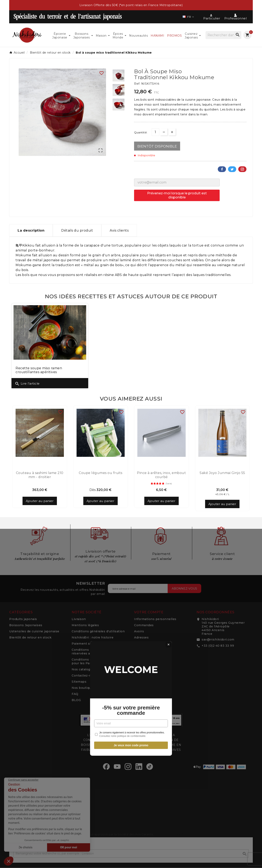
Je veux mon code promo (131, 481)
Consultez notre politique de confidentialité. (123, 472)
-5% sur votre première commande (131, 446)
